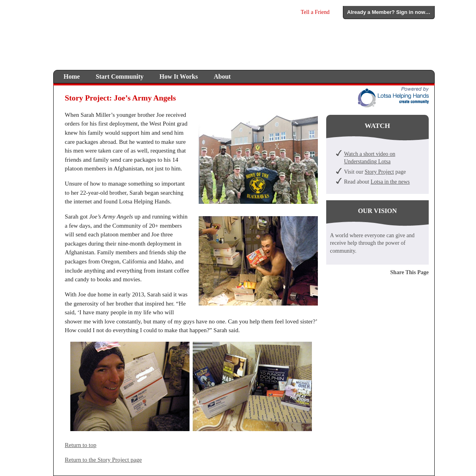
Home (72, 76)
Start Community (120, 76)
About (222, 76)
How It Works (179, 76)
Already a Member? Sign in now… (389, 12)
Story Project (379, 172)
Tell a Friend (315, 12)
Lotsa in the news (390, 182)
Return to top (81, 445)
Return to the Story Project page (103, 460)
